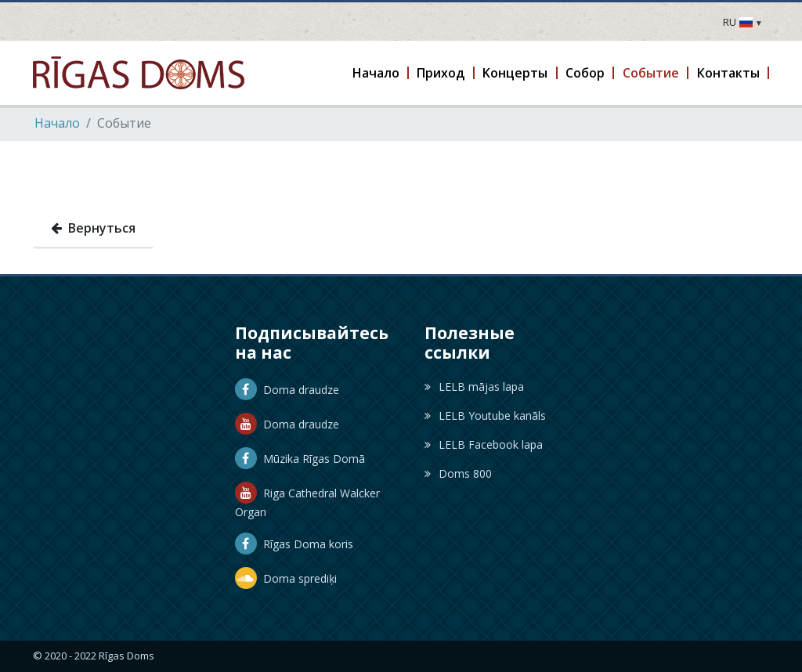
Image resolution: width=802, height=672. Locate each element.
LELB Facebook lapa (484, 444)
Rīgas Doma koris (294, 544)
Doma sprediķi (286, 578)
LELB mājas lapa (474, 387)
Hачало (57, 123)
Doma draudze (287, 390)
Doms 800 (458, 473)
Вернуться (93, 228)
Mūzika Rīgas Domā (300, 459)
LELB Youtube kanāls (485, 415)
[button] (376, 73)
